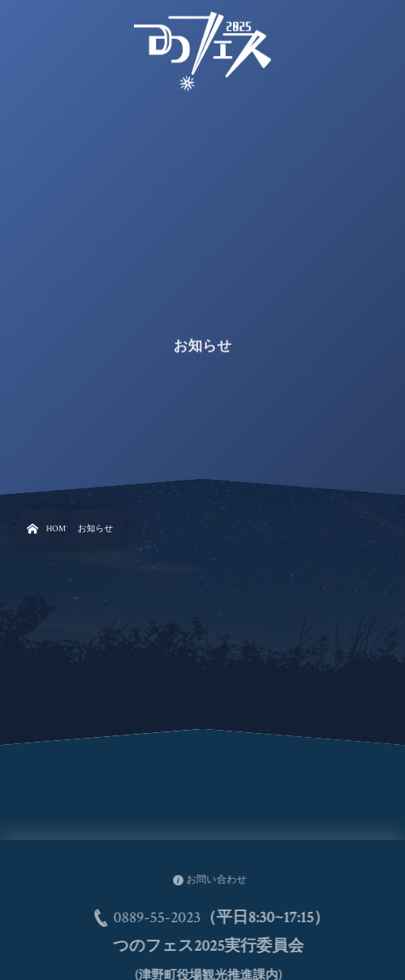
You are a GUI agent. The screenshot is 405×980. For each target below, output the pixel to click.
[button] (363, 21)
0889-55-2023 (161, 918)
